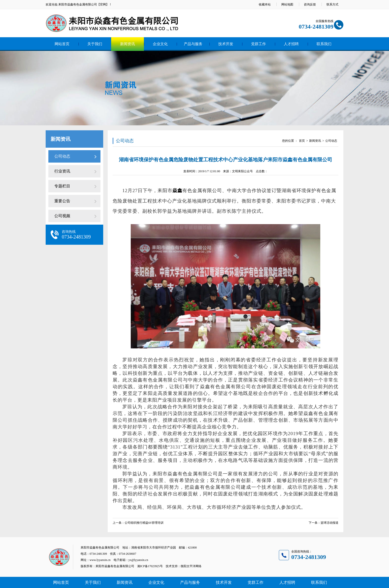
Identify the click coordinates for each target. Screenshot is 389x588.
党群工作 (259, 44)
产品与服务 (193, 44)
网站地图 (287, 4)
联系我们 (324, 44)
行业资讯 (62, 171)
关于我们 (95, 44)
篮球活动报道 (329, 523)
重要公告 (62, 201)
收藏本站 (265, 4)
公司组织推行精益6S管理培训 (144, 523)
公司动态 (62, 156)
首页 (302, 141)
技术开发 (226, 44)
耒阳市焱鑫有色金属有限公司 (78, 4)
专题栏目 (62, 186)
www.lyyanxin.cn (100, 560)
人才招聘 (291, 44)
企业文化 (160, 44)
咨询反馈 (310, 4)
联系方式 (332, 4)
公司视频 (62, 216)
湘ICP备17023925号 (150, 566)
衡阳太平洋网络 (191, 566)
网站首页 (62, 44)
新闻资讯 (128, 44)
